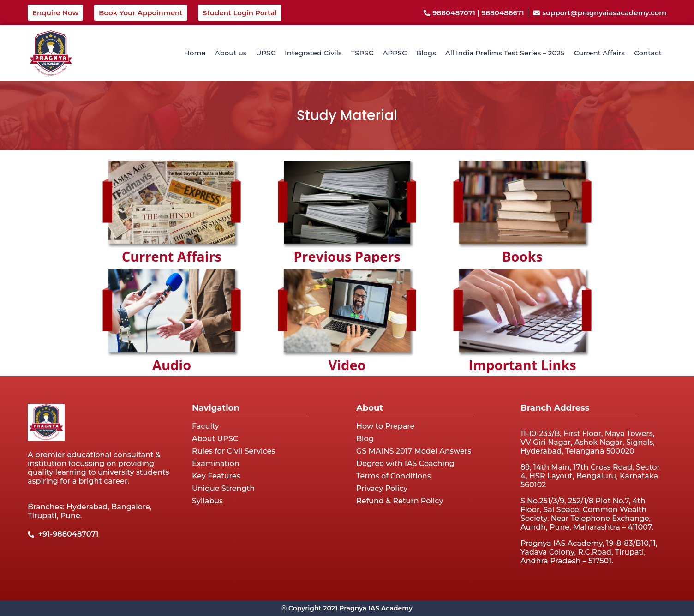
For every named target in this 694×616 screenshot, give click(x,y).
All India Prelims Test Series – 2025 (505, 53)
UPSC (266, 53)
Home (195, 53)
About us (231, 53)
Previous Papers (347, 256)
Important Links (522, 365)
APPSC (395, 53)
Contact (648, 53)
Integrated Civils (313, 53)
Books (522, 256)
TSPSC (362, 53)
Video (347, 365)
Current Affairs (600, 53)
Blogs (426, 53)
